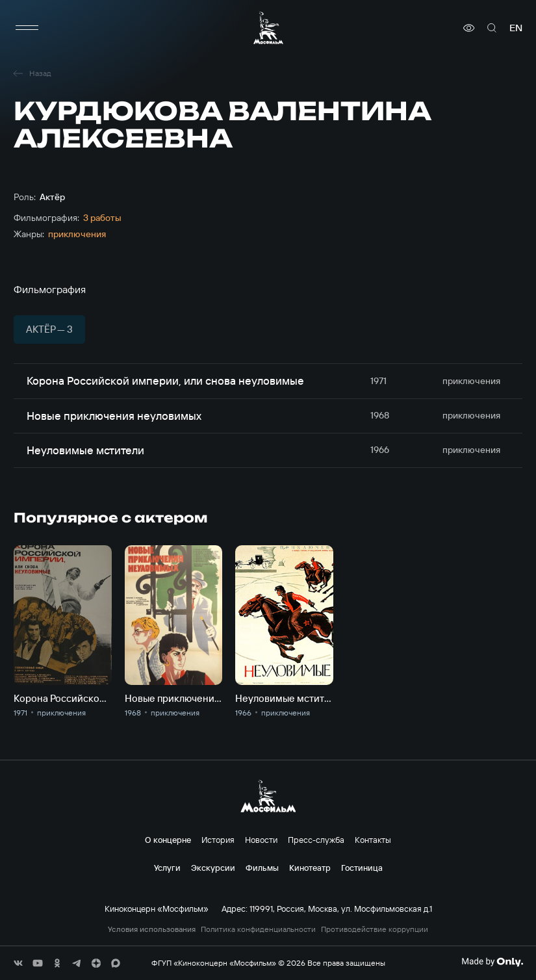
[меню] (27, 28)
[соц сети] (18, 963)
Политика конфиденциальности (258, 929)
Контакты (373, 840)
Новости (261, 840)
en (516, 28)
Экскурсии (213, 868)
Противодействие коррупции (375, 929)
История (218, 840)
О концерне (168, 840)
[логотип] (268, 28)
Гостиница (362, 868)
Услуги (167, 868)
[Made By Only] (492, 962)
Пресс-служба (316, 840)
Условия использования (152, 929)
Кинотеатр (310, 868)
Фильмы (262, 868)
